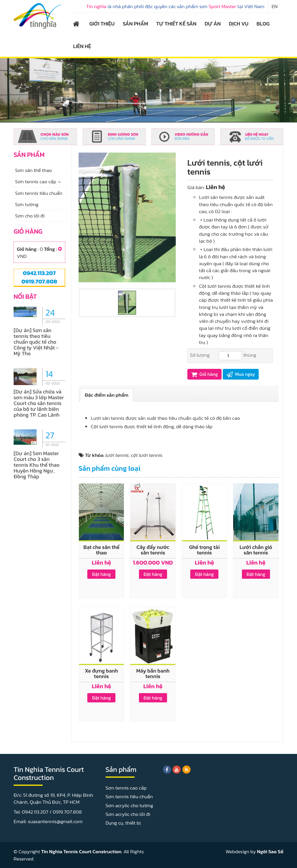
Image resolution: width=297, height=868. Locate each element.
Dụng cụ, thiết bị (123, 823)
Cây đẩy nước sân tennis (153, 550)
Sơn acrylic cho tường (129, 805)
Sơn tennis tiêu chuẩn (39, 193)
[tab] (107, 395)
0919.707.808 (39, 281)
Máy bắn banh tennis (153, 673)
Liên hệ (215, 187)
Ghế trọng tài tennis (204, 550)
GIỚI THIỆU (102, 24)
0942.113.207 (39, 273)
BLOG (263, 24)
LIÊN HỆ (82, 46)
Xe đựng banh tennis (101, 673)
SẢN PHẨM (135, 24)
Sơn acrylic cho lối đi (128, 814)
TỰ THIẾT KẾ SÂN (176, 24)
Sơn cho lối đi (30, 216)
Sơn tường (27, 204)
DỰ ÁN (212, 24)
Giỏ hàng (204, 374)
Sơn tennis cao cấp (36, 182)
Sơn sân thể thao (33, 170)
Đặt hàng (101, 574)
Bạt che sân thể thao (102, 550)
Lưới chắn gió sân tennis (256, 550)
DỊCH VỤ (239, 24)
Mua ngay (241, 374)
